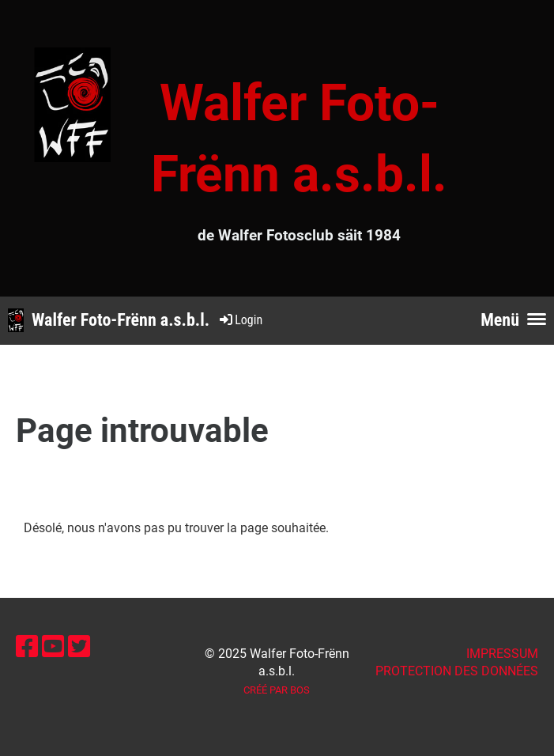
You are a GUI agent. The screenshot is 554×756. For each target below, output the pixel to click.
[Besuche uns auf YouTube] (53, 647)
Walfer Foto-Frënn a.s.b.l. (121, 320)
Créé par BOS (277, 690)
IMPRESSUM (502, 654)
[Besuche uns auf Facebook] (27, 647)
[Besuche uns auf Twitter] (79, 647)
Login (240, 320)
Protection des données (457, 671)
